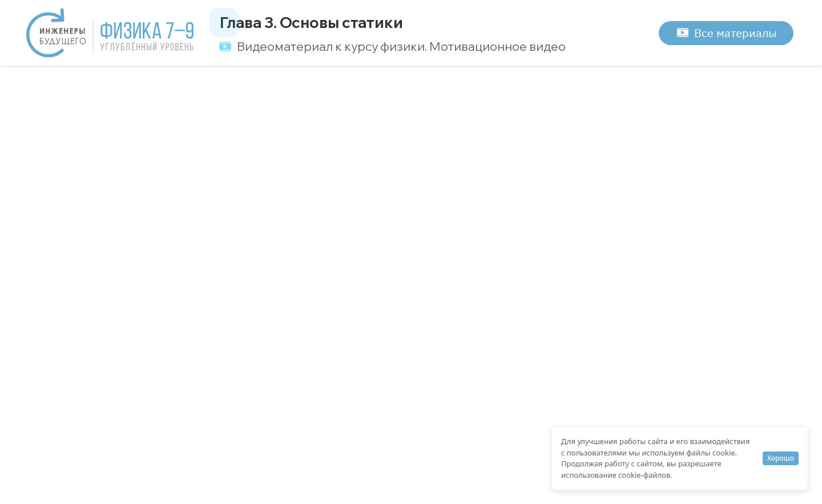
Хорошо (781, 458)
